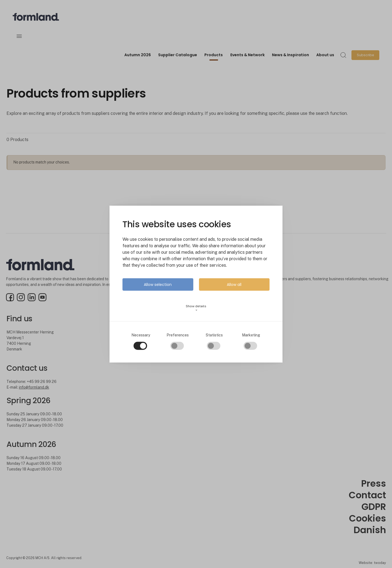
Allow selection (158, 285)
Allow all (234, 285)
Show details (196, 308)
